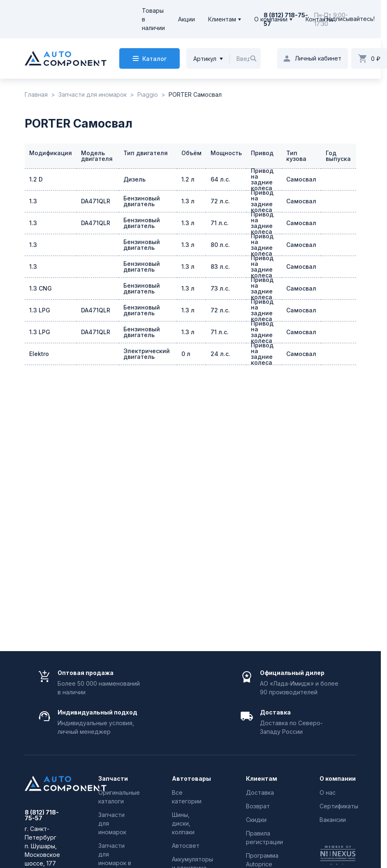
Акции (187, 19)
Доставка (260, 792)
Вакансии (333, 820)
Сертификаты (339, 806)
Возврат (258, 806)
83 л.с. (220, 266)
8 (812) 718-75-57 (42, 815)
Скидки (256, 820)
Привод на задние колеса (262, 179)
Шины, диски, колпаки (183, 823)
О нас (328, 792)
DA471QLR (96, 201)
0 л (186, 354)
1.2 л (188, 179)
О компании (271, 19)
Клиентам (222, 19)
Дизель (134, 179)
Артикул (205, 59)
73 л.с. (220, 288)
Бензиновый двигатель (142, 201)
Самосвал (301, 179)
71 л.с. (220, 223)
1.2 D (36, 179)
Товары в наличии (153, 19)
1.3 (33, 201)
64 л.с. (220, 179)
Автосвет (186, 846)
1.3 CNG (41, 288)
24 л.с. (220, 354)
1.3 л (188, 201)
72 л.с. (220, 201)
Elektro (39, 354)
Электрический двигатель (147, 354)
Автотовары (190, 779)
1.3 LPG (40, 310)
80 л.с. (220, 245)
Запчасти (113, 779)
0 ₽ (376, 59)
